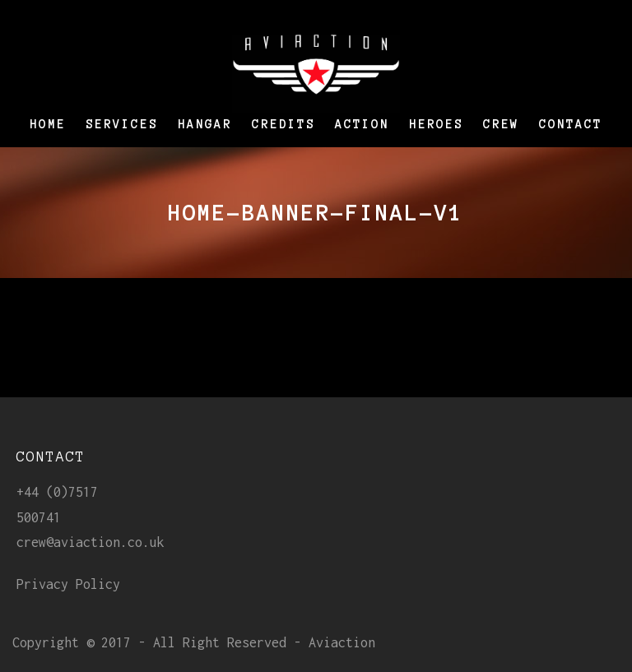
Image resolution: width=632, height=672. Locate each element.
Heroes (436, 124)
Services (122, 124)
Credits (283, 124)
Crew (501, 124)
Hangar (205, 124)
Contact (571, 124)
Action (362, 124)
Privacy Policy (68, 584)
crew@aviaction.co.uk (91, 542)
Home (48, 124)
